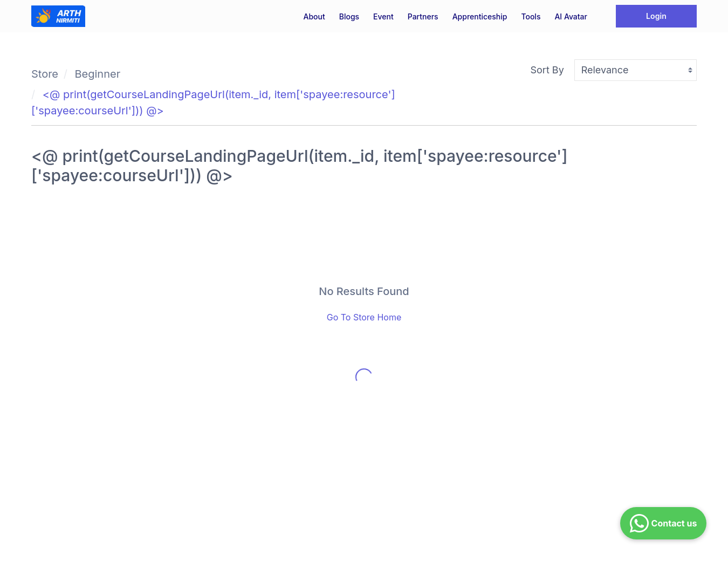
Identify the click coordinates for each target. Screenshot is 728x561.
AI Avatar (571, 16)
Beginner (98, 74)
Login (656, 16)
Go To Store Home (364, 317)
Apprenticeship (480, 16)
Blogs (349, 16)
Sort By (547, 70)
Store (45, 74)
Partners (423, 16)
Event (383, 16)
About (314, 16)
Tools (531, 16)
